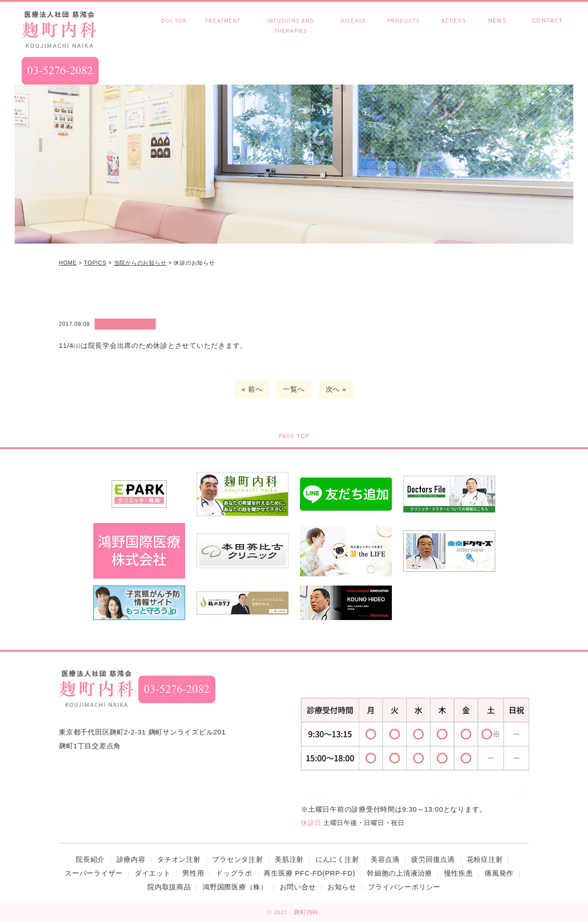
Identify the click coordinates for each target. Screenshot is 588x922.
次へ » (336, 389)
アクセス (454, 31)
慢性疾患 (353, 31)
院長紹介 (174, 31)
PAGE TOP (294, 437)
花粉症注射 (485, 859)
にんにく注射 (337, 859)
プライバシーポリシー (404, 887)
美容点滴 (385, 859)
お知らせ (498, 31)
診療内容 (223, 26)
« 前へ (252, 389)
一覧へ (294, 389)
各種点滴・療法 (291, 31)
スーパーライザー (94, 873)
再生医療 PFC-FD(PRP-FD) (309, 873)
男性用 (193, 873)
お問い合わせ (547, 31)
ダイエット (153, 873)
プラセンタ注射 (237, 859)
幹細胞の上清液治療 (400, 873)
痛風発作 (499, 873)
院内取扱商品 (404, 31)
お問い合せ (298, 887)
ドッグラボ (234, 873)
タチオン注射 (179, 859)
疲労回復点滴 (433, 859)
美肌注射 (289, 859)
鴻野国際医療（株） (235, 887)
